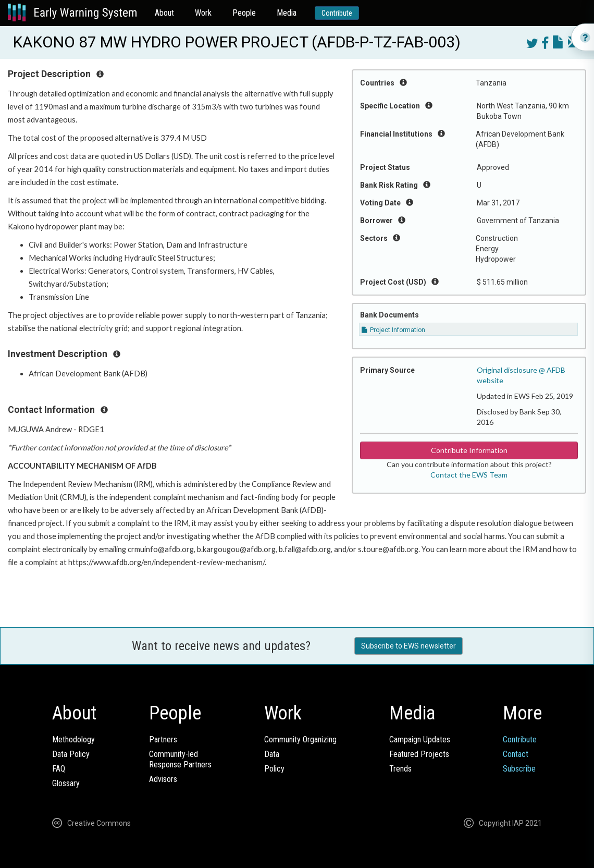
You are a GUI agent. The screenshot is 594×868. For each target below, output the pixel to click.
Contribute (337, 13)
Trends (400, 769)
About (164, 13)
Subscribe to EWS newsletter (409, 646)
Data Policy (71, 754)
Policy (274, 769)
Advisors (163, 779)
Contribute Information (469, 450)
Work (203, 13)
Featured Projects (419, 754)
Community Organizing (300, 739)
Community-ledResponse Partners (180, 759)
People (244, 13)
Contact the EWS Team (469, 475)
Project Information (393, 330)
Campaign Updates (420, 739)
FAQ (59, 769)
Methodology (73, 739)
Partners (163, 739)
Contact (516, 754)
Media (287, 13)
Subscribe (519, 769)
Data (272, 754)
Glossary (66, 783)
